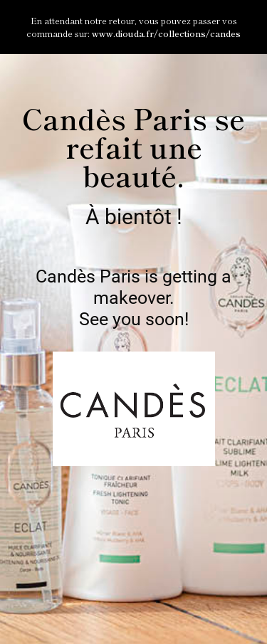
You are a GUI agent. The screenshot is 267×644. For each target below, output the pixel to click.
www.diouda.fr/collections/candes (166, 33)
